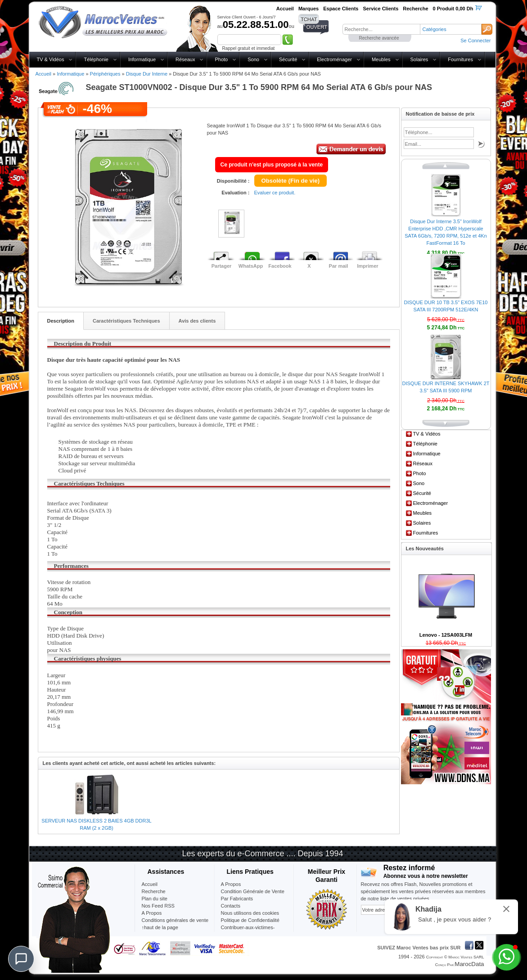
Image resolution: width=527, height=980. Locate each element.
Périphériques (105, 74)
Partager (222, 266)
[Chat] (21, 959)
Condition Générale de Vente (253, 891)
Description (61, 321)
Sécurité (288, 59)
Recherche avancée (379, 38)
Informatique (142, 59)
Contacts (231, 906)
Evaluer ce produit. (275, 193)
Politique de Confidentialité (250, 920)
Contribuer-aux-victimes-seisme (248, 931)
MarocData (469, 964)
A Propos (231, 884)
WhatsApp (251, 266)
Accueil (43, 74)
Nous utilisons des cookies (250, 913)
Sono (253, 59)
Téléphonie (96, 59)
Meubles (381, 59)
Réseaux (185, 59)
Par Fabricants (237, 899)
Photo (221, 59)
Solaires (419, 59)
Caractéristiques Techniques (126, 321)
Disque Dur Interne (147, 74)
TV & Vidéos (51, 59)
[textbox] (381, 29)
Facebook (280, 266)
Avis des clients (197, 321)
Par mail (339, 266)
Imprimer (367, 266)
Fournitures (460, 59)
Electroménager (334, 59)
